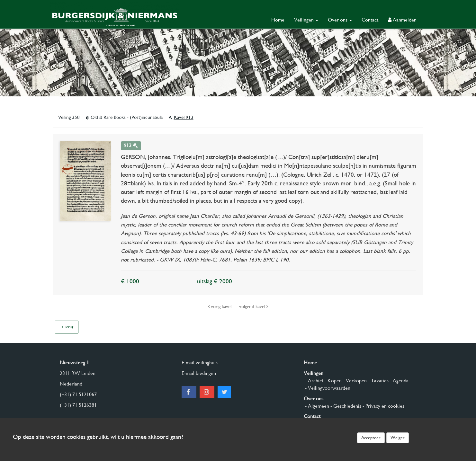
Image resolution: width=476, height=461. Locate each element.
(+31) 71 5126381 (78, 405)
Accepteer (371, 438)
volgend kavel (254, 306)
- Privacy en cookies (383, 406)
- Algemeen (316, 406)
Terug (67, 327)
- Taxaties (378, 381)
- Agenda (399, 381)
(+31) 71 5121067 (78, 394)
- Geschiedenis (345, 406)
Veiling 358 (70, 117)
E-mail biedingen (199, 373)
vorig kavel (220, 306)
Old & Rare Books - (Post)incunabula (125, 117)
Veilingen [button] (306, 20)
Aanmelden (402, 20)
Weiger (398, 438)
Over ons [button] (340, 20)
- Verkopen (354, 381)
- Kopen (332, 381)
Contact (370, 20)
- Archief (314, 381)
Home (278, 20)
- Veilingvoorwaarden (327, 388)
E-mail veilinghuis (200, 363)
